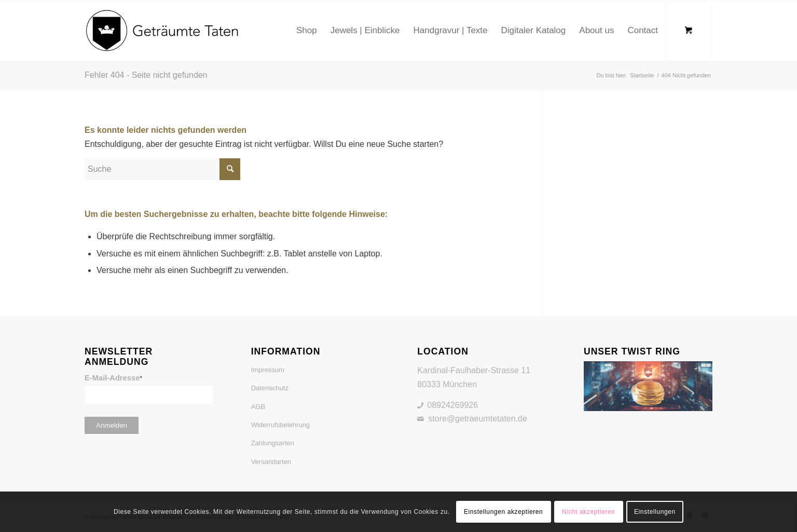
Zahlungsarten (273, 443)
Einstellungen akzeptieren (503, 512)
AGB (258, 407)
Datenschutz (270, 388)
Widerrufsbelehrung (280, 425)
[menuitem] (307, 31)
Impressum (268, 370)
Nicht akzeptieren (589, 512)
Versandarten (271, 462)
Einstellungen (655, 512)
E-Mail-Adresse (113, 378)
